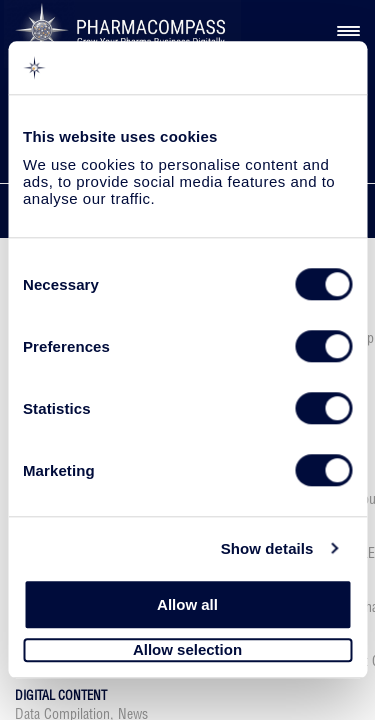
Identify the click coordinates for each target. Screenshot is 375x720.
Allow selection (187, 650)
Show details (267, 548)
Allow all (187, 604)
